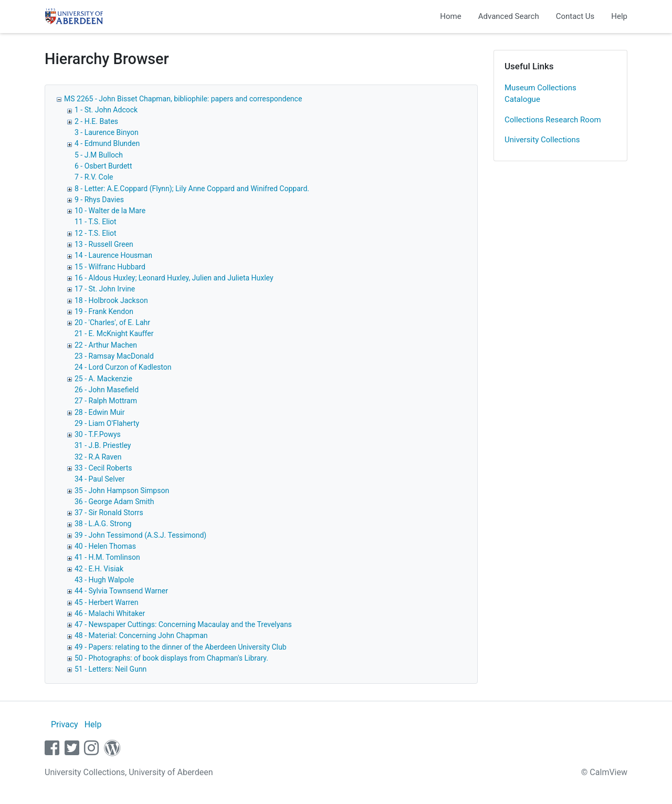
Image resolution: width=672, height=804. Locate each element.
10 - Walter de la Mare (110, 211)
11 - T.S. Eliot (96, 222)
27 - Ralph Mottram (106, 401)
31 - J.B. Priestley (103, 445)
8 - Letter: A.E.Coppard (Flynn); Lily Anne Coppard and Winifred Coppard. (192, 189)
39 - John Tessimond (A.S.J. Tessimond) (140, 535)
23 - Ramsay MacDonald (114, 356)
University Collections (542, 140)
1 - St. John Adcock (106, 110)
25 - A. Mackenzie (103, 379)
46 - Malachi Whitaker (110, 613)
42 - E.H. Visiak (99, 569)
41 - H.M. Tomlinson (107, 557)
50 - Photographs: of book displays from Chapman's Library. (171, 658)
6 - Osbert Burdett (103, 166)
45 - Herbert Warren (106, 602)
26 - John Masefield (107, 390)
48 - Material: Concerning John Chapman (141, 635)
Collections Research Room (553, 120)
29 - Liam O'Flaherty (107, 423)
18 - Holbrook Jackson (111, 300)
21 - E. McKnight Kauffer (114, 333)
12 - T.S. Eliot (96, 233)
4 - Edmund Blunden (107, 143)
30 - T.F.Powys (98, 434)
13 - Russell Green (104, 244)
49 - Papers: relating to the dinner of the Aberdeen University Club (181, 647)
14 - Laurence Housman (113, 255)
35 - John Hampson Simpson (122, 490)
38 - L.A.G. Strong (103, 524)
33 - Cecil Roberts (103, 468)
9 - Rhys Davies (99, 200)
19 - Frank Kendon (104, 311)
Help (619, 16)
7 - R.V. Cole (94, 177)
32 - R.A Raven (98, 457)
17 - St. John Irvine (105, 289)
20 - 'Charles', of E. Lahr (112, 322)
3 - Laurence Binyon (107, 132)
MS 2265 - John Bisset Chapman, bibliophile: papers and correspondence (183, 99)
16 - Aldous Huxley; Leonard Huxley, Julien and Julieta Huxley (174, 278)
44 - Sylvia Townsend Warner (121, 591)
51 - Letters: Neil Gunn (111, 669)
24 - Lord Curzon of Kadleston (123, 367)
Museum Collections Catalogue (540, 94)
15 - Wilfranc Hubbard (110, 267)
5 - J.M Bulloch (99, 155)
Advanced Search (509, 16)
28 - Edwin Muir (100, 412)
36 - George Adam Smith (114, 502)
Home (450, 16)
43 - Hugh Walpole (104, 580)
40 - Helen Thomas (105, 546)
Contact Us (575, 16)
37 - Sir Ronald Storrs (109, 513)
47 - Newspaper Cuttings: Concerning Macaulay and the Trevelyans (183, 624)
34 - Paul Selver (100, 479)
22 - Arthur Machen (106, 345)
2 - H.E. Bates (96, 121)
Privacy (65, 724)
